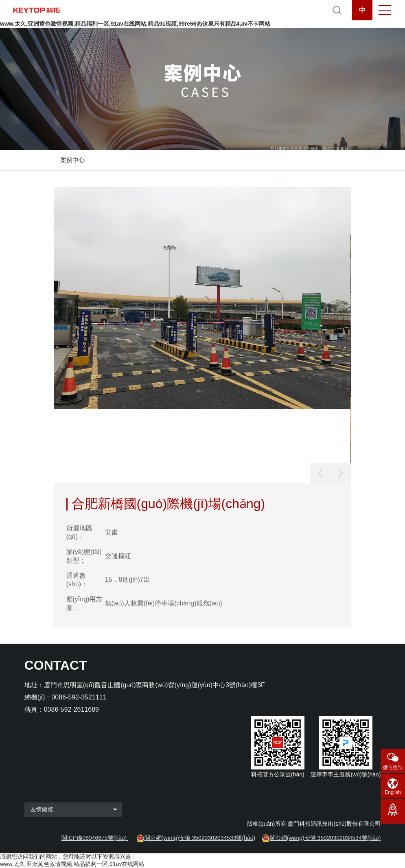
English (393, 792)
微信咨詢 (393, 767)
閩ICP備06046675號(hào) (94, 838)
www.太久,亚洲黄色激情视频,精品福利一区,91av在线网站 (72, 864)
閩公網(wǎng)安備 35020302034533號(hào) (200, 838)
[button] (341, 473)
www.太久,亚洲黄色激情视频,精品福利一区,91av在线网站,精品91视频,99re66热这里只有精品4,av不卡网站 (135, 24)
